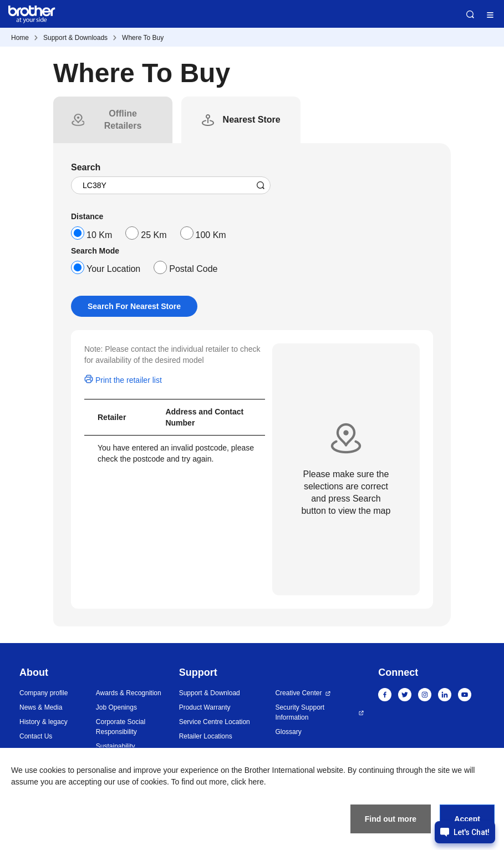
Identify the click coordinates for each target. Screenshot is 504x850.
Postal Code (193, 269)
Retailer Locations (206, 736)
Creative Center (298, 693)
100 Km (211, 235)
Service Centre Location (215, 722)
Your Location (113, 269)
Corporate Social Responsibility (121, 727)
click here (248, 782)
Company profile (44, 693)
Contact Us (36, 736)
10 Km (99, 235)
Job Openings (116, 707)
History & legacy (44, 722)
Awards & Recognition (129, 693)
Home (20, 38)
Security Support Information (300, 712)
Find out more (391, 819)
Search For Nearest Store (134, 306)
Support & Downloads (75, 38)
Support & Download (210, 693)
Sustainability (116, 746)
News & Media (41, 707)
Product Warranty (205, 707)
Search (470, 14)
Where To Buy (143, 38)
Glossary (288, 732)
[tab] (123, 120)
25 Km (154, 235)
